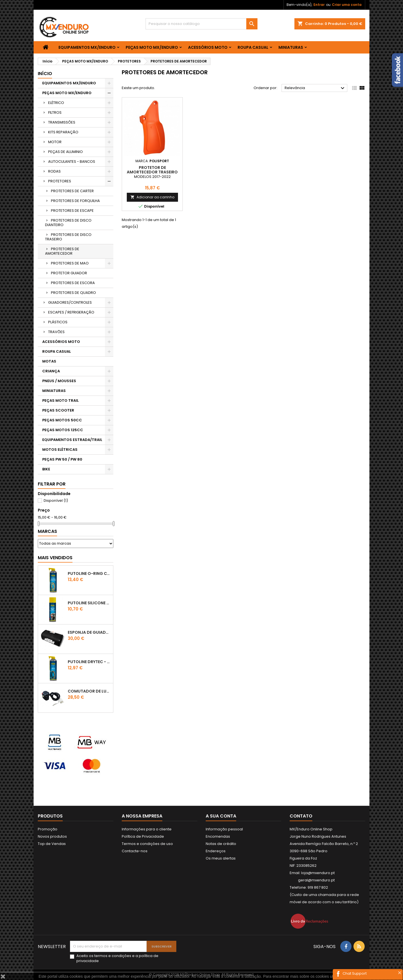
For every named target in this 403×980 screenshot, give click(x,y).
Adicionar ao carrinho (152, 197)
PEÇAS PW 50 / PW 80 (62, 459)
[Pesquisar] (201, 24)
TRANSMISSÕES (62, 122)
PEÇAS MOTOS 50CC (62, 420)
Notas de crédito (221, 844)
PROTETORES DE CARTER (72, 191)
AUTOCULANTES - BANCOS (72, 162)
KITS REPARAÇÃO (63, 132)
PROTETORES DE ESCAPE (72, 211)
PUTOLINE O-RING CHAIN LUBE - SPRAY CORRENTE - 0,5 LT (89, 573)
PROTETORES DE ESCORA (73, 283)
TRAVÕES (56, 332)
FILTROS (55, 112)
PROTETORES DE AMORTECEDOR (62, 251)
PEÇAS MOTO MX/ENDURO (152, 47)
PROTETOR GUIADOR (69, 273)
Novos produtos (52, 836)
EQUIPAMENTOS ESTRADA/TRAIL (72, 440)
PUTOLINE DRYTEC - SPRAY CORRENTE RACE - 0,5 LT (89, 662)
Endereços (216, 851)
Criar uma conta (347, 5)
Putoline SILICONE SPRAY (89, 603)
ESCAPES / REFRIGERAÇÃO (71, 312)
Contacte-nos (135, 851)
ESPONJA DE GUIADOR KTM (89, 632)
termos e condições (113, 956)
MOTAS (49, 361)
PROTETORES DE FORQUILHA (75, 201)
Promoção (48, 829)
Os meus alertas (221, 858)
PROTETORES (60, 181)
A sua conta (221, 816)
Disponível (56, 501)
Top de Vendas (52, 844)
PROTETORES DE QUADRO (73, 293)
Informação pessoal (224, 829)
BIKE (46, 469)
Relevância (315, 88)
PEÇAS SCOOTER (58, 410)
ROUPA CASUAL (253, 47)
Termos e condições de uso (147, 844)
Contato (301, 816)
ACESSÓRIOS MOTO (208, 47)
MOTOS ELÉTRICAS (60, 450)
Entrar (319, 5)
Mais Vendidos (55, 558)
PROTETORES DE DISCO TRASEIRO (68, 237)
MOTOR (55, 142)
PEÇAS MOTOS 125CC (63, 430)
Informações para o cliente (147, 829)
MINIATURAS (291, 47)
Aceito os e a (117, 958)
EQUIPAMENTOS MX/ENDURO (87, 47)
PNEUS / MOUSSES (59, 381)
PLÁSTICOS (58, 322)
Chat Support (355, 973)
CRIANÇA (51, 371)
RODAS (54, 171)
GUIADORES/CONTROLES (70, 302)
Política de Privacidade (143, 836)
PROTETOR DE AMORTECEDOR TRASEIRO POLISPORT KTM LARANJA (152, 172)
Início (45, 74)
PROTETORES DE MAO (70, 263)
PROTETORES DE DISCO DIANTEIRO (68, 223)
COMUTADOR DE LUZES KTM (89, 691)
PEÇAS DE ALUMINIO (65, 152)
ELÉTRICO (56, 103)
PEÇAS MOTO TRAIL (60, 400)
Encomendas (218, 836)
